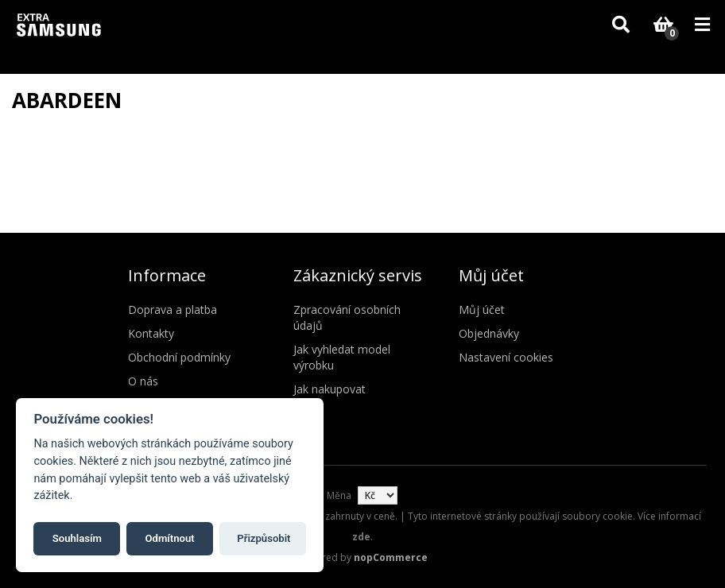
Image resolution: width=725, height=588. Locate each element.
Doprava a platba (173, 309)
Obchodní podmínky (179, 357)
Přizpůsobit (264, 538)
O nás (143, 381)
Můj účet (482, 309)
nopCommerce (391, 557)
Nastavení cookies (506, 357)
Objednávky (489, 333)
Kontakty (151, 333)
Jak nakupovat (330, 389)
